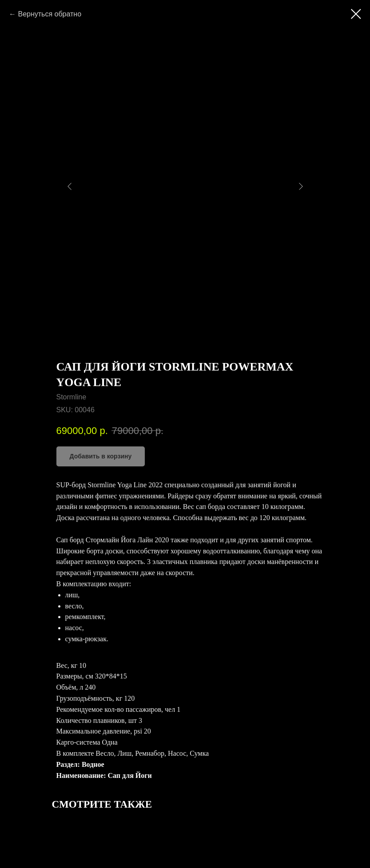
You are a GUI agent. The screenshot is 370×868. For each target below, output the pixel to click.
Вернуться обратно (50, 14)
